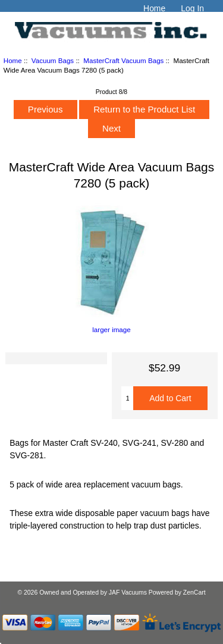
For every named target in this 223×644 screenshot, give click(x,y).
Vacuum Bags (53, 60)
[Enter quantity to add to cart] (127, 398)
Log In (192, 8)
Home (154, 8)
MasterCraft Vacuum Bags (123, 60)
